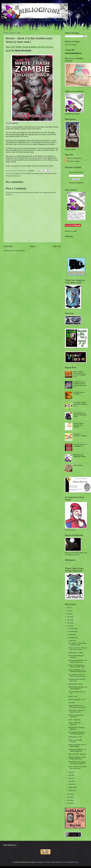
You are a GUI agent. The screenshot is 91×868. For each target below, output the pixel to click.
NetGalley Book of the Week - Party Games (77, 682)
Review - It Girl (73, 698)
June (70, 777)
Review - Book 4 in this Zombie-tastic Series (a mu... (78, 769)
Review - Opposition (74, 722)
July (70, 774)
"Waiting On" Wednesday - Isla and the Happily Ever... (77, 752)
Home (9, 20)
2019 (69, 613)
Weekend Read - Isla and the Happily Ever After (76, 713)
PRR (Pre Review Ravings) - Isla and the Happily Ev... (78, 690)
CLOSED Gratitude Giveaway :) (79, 395)
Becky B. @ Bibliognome (74, 158)
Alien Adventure (78, 467)
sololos (64, 864)
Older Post (57, 246)
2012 (69, 799)
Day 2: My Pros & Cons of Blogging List (80, 447)
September (72, 639)
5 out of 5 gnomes (15, 174)
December (72, 630)
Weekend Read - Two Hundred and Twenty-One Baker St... (77, 765)
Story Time (72, 704)
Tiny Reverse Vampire (73, 161)
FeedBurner (80, 183)
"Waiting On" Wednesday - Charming (80, 437)
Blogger (76, 864)
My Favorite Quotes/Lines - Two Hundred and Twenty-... (78, 663)
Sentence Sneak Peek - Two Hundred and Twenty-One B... (78, 673)
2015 (69, 625)
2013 (69, 796)
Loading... (68, 565)
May (70, 780)
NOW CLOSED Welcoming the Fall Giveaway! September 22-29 (80, 376)
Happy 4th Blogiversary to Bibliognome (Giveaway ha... (78, 708)
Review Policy (45, 20)
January (71, 792)
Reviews (31, 20)
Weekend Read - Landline (76, 655)
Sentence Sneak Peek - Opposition (75, 725)
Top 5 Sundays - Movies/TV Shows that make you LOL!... (78, 677)
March (71, 786)
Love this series (16, 176)
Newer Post (8, 246)
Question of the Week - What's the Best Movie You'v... (77, 760)
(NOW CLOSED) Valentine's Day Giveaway (78, 427)
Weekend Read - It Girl (75, 739)
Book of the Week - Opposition (77, 756)
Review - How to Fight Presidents (75, 743)
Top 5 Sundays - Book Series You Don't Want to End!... (77, 735)
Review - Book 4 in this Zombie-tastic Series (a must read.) (29, 40)
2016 (69, 622)
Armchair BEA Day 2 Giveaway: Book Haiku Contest (80, 417)
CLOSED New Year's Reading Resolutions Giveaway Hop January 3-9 (80, 386)
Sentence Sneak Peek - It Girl (77, 701)
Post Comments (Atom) (18, 251)
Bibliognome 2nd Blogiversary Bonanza (80, 458)
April (70, 783)
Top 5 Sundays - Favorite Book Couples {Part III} (77, 646)
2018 (69, 616)
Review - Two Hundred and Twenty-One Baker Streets (77, 668)
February (72, 789)
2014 (69, 628)
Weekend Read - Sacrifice (76, 686)
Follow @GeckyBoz (71, 45)
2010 (69, 805)
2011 (69, 802)
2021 (69, 610)
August (71, 642)
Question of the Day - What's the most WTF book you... (78, 651)
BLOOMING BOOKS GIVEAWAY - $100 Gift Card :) (80, 406)
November (72, 633)
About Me (19, 20)
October (71, 636)
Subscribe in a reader (71, 233)
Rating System (61, 20)
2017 (69, 619)
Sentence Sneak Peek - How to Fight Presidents (77, 747)
